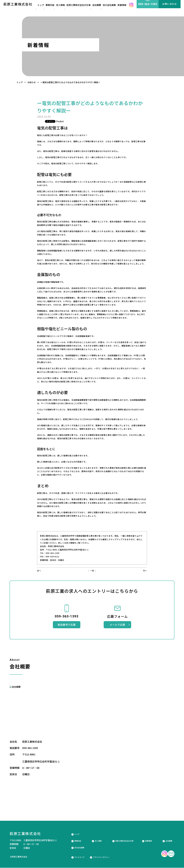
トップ (20, 82)
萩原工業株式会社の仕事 (81, 9)
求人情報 (63, 9)
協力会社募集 (111, 9)
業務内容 (53, 9)
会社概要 (99, 9)
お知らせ (32, 82)
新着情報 (124, 9)
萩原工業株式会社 (18, 8)
